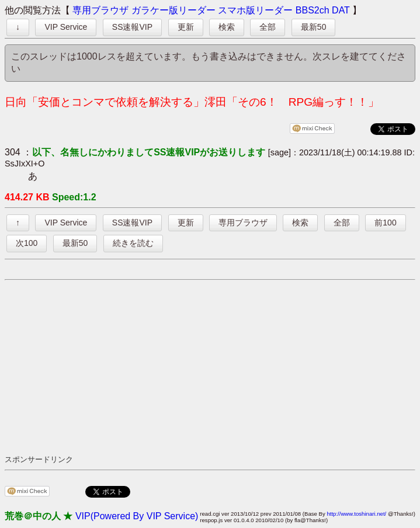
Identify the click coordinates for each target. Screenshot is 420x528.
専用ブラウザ (100, 10)
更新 (186, 27)
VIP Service (66, 27)
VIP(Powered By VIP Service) (137, 516)
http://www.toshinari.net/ (356, 514)
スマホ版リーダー (255, 10)
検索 (227, 27)
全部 (268, 27)
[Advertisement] (212, 367)
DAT (341, 10)
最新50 (314, 27)
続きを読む (133, 243)
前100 (385, 223)
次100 (27, 243)
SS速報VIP (132, 27)
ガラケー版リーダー (173, 10)
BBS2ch (313, 10)
